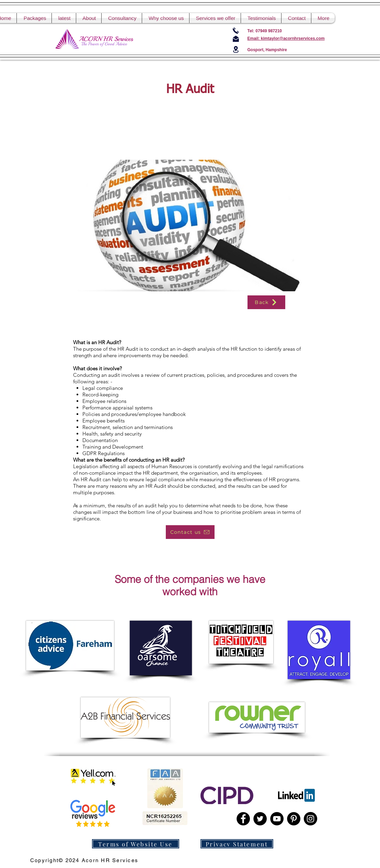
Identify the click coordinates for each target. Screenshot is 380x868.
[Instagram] (310, 819)
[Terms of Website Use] (136, 844)
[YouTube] (277, 819)
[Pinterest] (294, 819)
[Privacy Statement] (237, 844)
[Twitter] (260, 819)
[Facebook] (243, 819)
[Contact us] (190, 532)
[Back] (266, 302)
